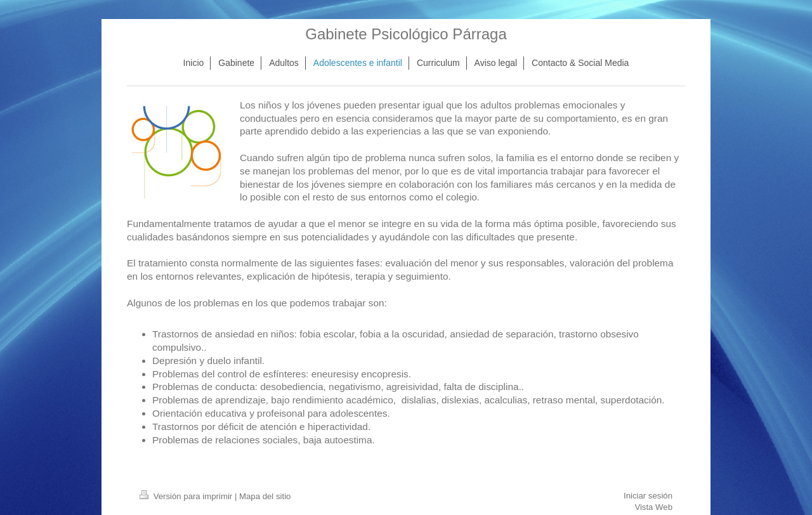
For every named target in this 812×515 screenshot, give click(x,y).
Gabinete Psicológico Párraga (406, 34)
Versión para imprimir (187, 496)
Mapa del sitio (265, 496)
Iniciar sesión (648, 496)
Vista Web (653, 507)
